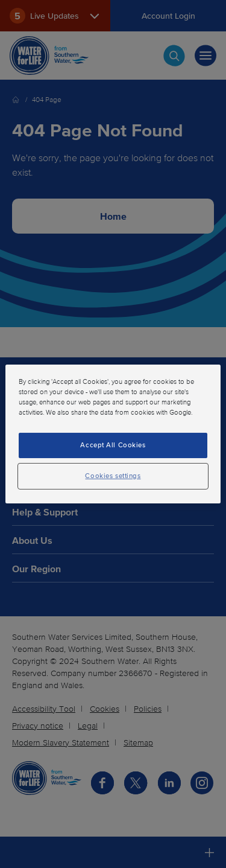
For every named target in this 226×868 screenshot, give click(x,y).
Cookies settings (113, 476)
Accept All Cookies (113, 445)
